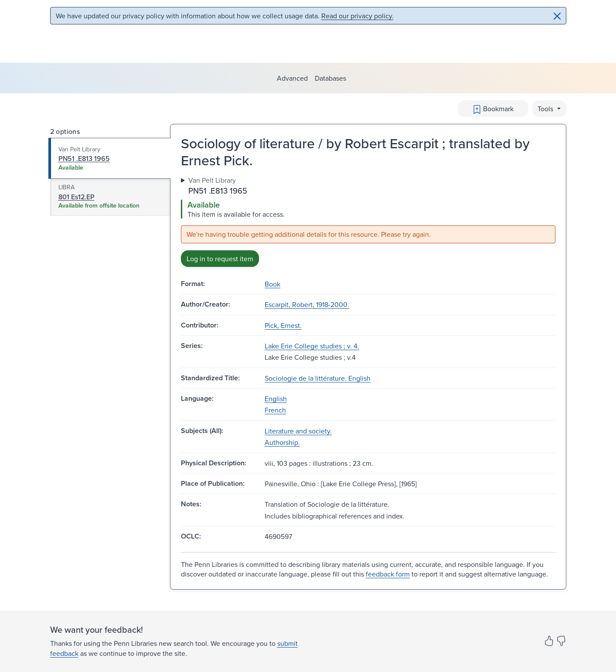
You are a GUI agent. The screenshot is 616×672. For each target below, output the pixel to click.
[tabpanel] (368, 221)
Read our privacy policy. (357, 16)
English (276, 399)
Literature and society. (298, 431)
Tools (546, 109)
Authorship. (282, 442)
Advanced (292, 78)
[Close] (557, 16)
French (275, 410)
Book (272, 284)
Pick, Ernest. (283, 325)
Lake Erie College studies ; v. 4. (312, 346)
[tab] (110, 158)
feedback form (388, 574)
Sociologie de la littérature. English (318, 378)
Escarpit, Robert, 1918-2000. (307, 304)
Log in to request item (220, 259)
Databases (330, 78)
